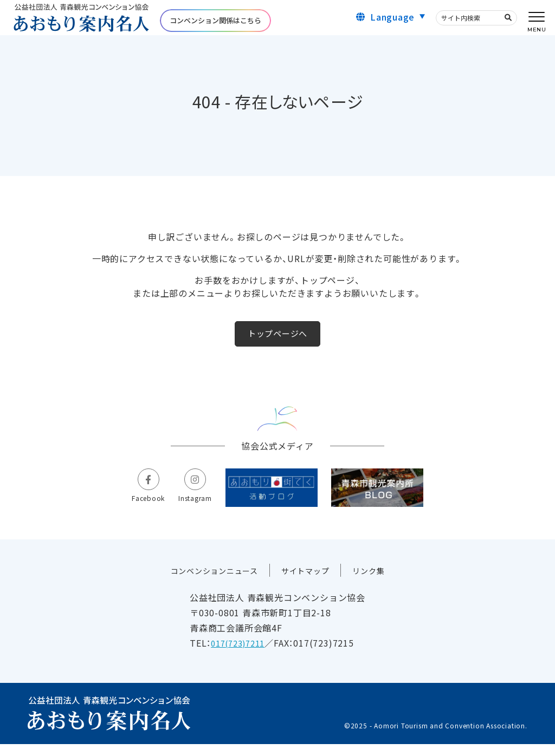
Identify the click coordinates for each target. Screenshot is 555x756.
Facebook (135, 506)
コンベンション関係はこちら (215, 25)
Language (392, 21)
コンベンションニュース (209, 583)
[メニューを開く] (537, 17)
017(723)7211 (241, 655)
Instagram (189, 506)
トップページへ (278, 341)
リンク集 (378, 583)
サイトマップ (309, 583)
